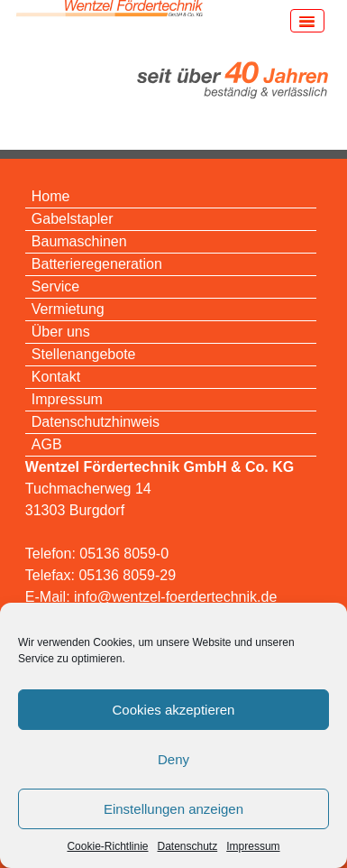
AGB (47, 444)
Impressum (253, 846)
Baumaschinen (79, 241)
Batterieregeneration (97, 264)
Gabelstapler (73, 219)
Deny (173, 759)
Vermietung (68, 309)
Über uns (61, 332)
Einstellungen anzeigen (173, 809)
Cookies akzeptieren (174, 710)
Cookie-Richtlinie (107, 846)
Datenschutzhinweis (96, 422)
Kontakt (56, 377)
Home (51, 196)
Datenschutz (188, 846)
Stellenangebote (84, 354)
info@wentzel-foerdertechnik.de (175, 597)
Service (55, 286)
